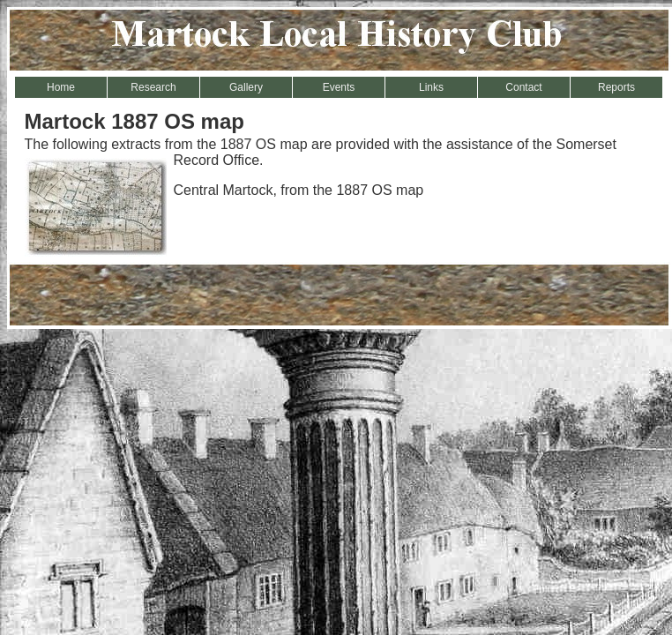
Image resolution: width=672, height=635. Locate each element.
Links (431, 87)
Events (339, 87)
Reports (616, 87)
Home (61, 87)
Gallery (246, 87)
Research (153, 87)
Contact (523, 87)
